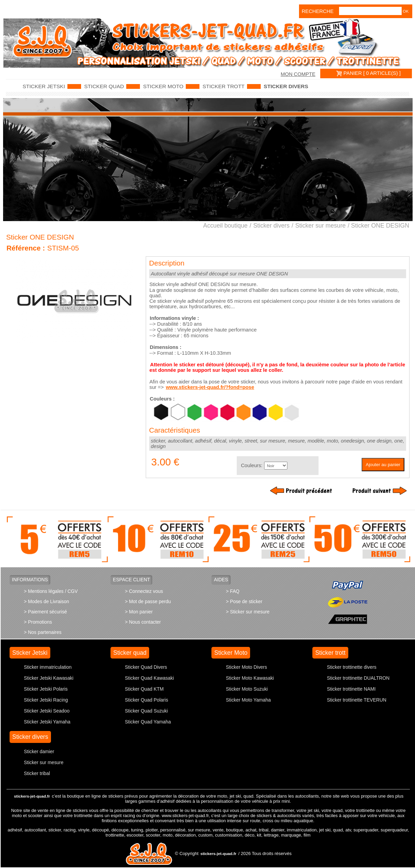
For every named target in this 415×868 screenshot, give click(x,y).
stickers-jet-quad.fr (32, 796)
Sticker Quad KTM (144, 689)
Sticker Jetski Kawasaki (49, 678)
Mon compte (298, 74)
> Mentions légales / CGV (51, 591)
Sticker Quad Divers (146, 667)
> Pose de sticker (244, 601)
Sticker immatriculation (48, 667)
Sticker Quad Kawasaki (149, 678)
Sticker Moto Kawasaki (250, 678)
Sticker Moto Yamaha (248, 700)
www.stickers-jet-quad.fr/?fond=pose (210, 387)
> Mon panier (139, 612)
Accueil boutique (225, 226)
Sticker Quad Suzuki (146, 711)
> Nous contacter (143, 622)
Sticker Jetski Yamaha (47, 722)
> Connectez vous (144, 591)
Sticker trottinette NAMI (351, 689)
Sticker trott (224, 86)
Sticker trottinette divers (352, 667)
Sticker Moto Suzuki (247, 689)
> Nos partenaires (43, 632)
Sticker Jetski (44, 86)
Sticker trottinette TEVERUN (356, 700)
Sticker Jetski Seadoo (47, 711)
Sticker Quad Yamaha (148, 722)
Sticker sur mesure (320, 226)
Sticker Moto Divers (246, 667)
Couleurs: (252, 465)
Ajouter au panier (383, 465)
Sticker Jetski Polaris (46, 689)
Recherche (311, 11)
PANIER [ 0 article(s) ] (368, 73)
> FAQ (233, 591)
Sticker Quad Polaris (146, 700)
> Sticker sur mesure (248, 612)
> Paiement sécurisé (46, 612)
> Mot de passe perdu (148, 601)
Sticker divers (286, 86)
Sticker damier (39, 751)
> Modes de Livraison (47, 601)
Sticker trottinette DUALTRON (358, 678)
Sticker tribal (37, 773)
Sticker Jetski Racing (46, 700)
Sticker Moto (163, 86)
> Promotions (38, 622)
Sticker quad (104, 86)
